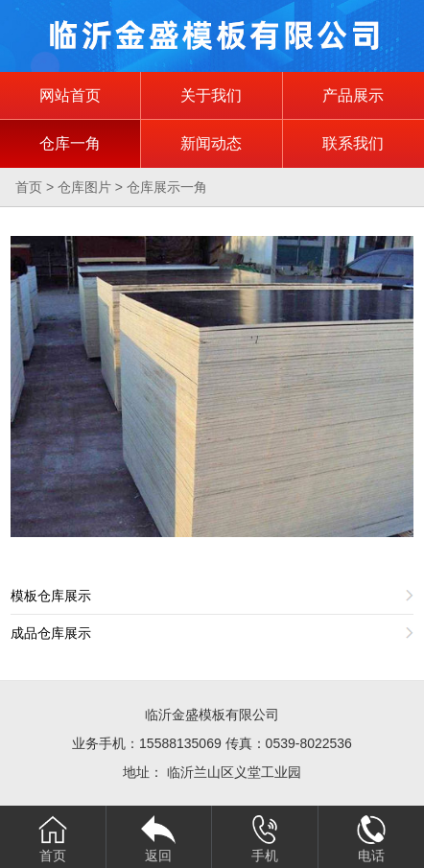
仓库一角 (70, 143)
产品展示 (353, 95)
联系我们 (353, 143)
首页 (29, 187)
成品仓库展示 (51, 633)
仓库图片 (84, 187)
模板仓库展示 (51, 596)
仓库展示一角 (167, 187)
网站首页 (70, 95)
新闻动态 (211, 143)
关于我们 (211, 95)
